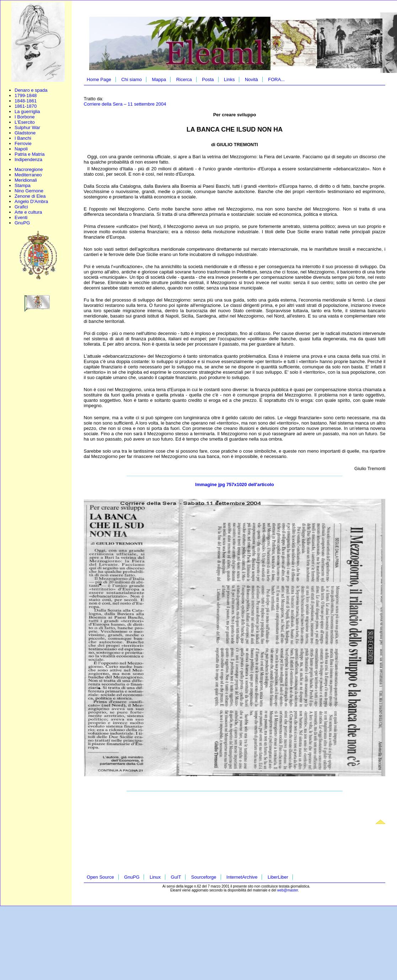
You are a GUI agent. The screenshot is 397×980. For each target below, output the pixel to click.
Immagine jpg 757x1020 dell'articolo (234, 484)
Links (229, 79)
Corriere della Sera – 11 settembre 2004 (125, 104)
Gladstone (25, 133)
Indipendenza (28, 159)
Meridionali (26, 180)
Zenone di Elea (30, 196)
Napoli (21, 149)
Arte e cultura (28, 212)
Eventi (21, 217)
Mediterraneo (28, 175)
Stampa (23, 185)
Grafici (21, 207)
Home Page (99, 79)
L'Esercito (25, 122)
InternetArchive (242, 877)
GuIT (176, 877)
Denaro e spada (31, 90)
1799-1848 (26, 95)
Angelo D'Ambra (31, 201)
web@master (288, 890)
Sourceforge (204, 877)
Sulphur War (27, 127)
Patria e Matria (30, 154)
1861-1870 (26, 106)
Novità (251, 79)
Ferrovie (23, 143)
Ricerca (184, 79)
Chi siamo (132, 79)
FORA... (276, 79)
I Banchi (23, 138)
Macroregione (29, 169)
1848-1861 (26, 101)
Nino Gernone (29, 191)
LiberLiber (278, 877)
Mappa (159, 79)
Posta (208, 79)
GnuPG (22, 223)
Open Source (100, 877)
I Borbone (25, 117)
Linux (155, 877)
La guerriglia (27, 111)
